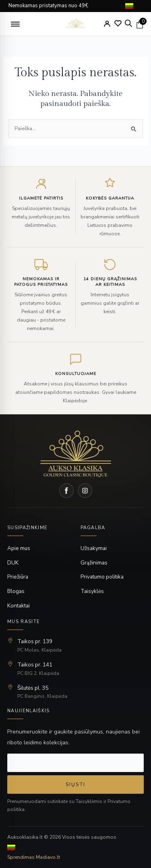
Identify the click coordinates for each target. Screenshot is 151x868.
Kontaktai (19, 606)
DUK (13, 563)
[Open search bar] (128, 23)
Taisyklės (92, 591)
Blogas (16, 591)
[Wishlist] (118, 23)
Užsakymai (94, 548)
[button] (15, 24)
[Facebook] (66, 491)
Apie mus (19, 548)
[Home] (76, 453)
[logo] (75, 24)
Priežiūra (18, 577)
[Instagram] (85, 491)
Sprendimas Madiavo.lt (34, 857)
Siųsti (75, 784)
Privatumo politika (102, 577)
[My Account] (107, 24)
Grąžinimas (94, 563)
